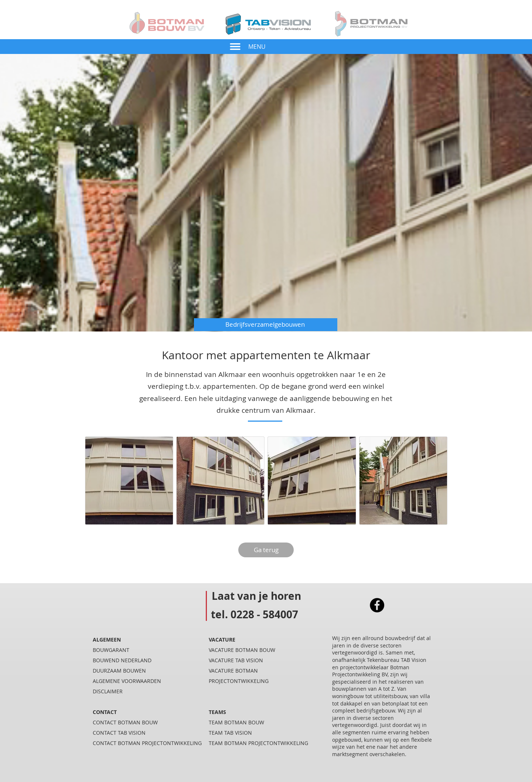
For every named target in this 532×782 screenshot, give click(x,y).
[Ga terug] (266, 550)
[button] (235, 47)
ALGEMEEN (107, 640)
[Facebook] (377, 605)
